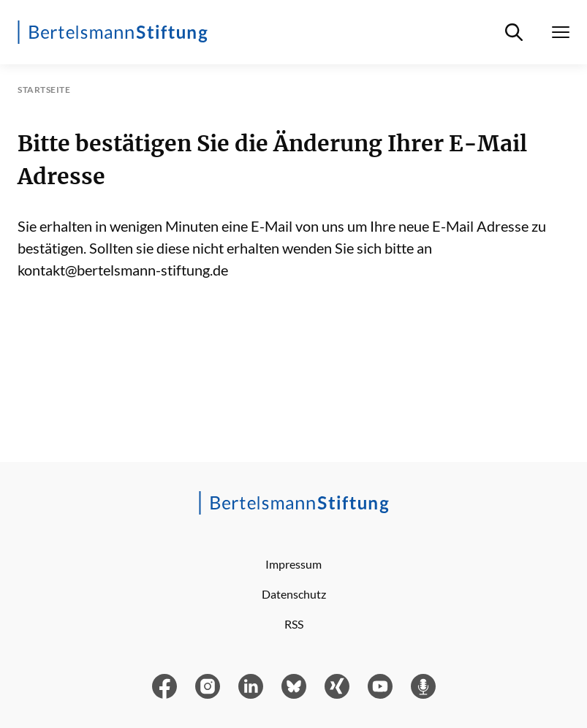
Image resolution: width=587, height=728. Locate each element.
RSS (294, 624)
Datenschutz (294, 594)
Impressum (293, 564)
